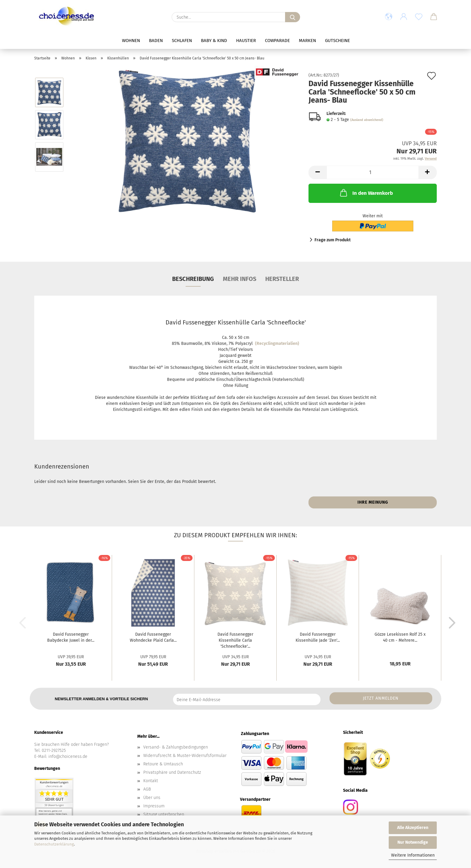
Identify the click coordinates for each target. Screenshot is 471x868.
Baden (156, 41)
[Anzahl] (373, 172)
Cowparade (277, 41)
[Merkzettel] (419, 17)
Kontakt (151, 781)
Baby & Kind (214, 41)
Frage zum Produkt (333, 240)
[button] (389, 17)
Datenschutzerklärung (54, 844)
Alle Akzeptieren (413, 828)
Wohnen (131, 41)
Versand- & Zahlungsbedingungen (176, 747)
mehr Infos (240, 279)
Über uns (152, 798)
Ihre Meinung (373, 502)
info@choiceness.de (68, 756)
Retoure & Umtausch (163, 764)
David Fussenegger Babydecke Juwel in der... (71, 637)
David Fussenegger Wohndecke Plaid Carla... (153, 637)
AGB (147, 789)
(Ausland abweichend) (367, 120)
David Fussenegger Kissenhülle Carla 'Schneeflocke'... (235, 640)
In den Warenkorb (366, 193)
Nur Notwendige (413, 842)
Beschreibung (193, 279)
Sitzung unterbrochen (164, 814)
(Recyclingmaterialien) (277, 344)
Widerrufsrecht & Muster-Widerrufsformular (185, 756)
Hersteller (282, 279)
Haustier (246, 41)
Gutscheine (337, 41)
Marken (307, 41)
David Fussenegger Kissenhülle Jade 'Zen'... (318, 637)
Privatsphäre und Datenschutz (172, 772)
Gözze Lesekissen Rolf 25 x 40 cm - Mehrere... (400, 637)
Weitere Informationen (413, 855)
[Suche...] (293, 17)
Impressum (154, 806)
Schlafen (182, 41)
